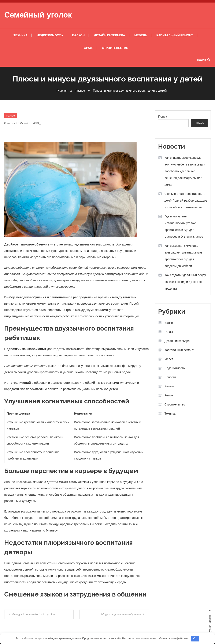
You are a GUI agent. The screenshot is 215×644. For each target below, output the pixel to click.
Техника (21, 35)
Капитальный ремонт (175, 35)
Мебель (141, 35)
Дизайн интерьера (109, 35)
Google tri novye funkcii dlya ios (37, 614)
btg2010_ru (37, 123)
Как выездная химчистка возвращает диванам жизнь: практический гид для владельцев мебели (184, 256)
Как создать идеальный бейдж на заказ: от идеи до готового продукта (185, 282)
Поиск (204, 60)
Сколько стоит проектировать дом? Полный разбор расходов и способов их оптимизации (186, 201)
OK (195, 638)
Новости (170, 377)
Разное (11, 116)
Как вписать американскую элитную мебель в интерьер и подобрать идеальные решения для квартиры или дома (185, 171)
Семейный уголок (38, 16)
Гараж (88, 48)
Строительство (115, 48)
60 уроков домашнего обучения (117, 614)
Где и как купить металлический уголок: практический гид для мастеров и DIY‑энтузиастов (184, 226)
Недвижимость (50, 35)
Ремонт (170, 395)
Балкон (78, 35)
